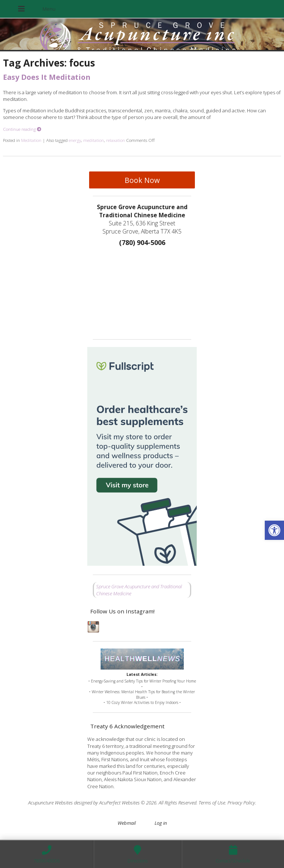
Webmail (127, 823)
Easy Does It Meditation (47, 77)
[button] (274, 530)
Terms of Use (212, 803)
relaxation (116, 140)
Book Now (142, 180)
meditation (94, 140)
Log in (161, 823)
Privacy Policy (241, 803)
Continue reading (22, 129)
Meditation (31, 140)
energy (75, 140)
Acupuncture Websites (50, 803)
